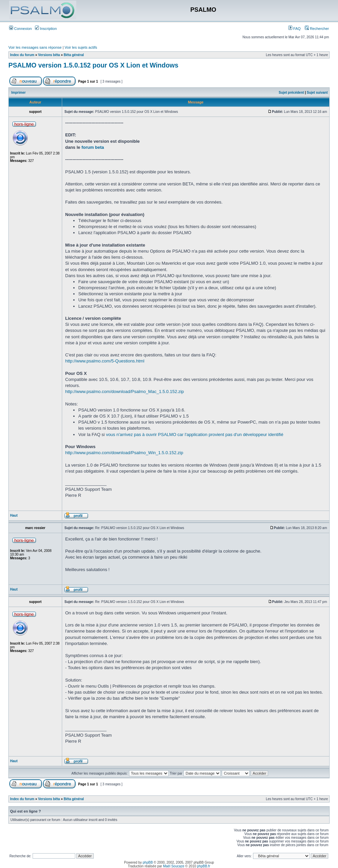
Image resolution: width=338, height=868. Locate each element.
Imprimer (19, 93)
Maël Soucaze (174, 866)
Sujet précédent (291, 93)
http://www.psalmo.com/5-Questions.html (105, 361)
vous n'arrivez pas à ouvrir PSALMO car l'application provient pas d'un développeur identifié (195, 435)
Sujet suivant (317, 93)
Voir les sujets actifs (81, 47)
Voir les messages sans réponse (35, 47)
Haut (14, 515)
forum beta (93, 147)
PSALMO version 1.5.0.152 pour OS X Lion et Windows (93, 65)
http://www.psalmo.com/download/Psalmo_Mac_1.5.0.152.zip (124, 392)
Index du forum (22, 55)
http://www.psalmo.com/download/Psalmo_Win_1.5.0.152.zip (124, 453)
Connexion (20, 29)
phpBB (148, 862)
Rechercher (317, 29)
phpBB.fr (204, 866)
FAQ (294, 29)
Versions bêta (49, 55)
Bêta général (74, 55)
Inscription (46, 29)
